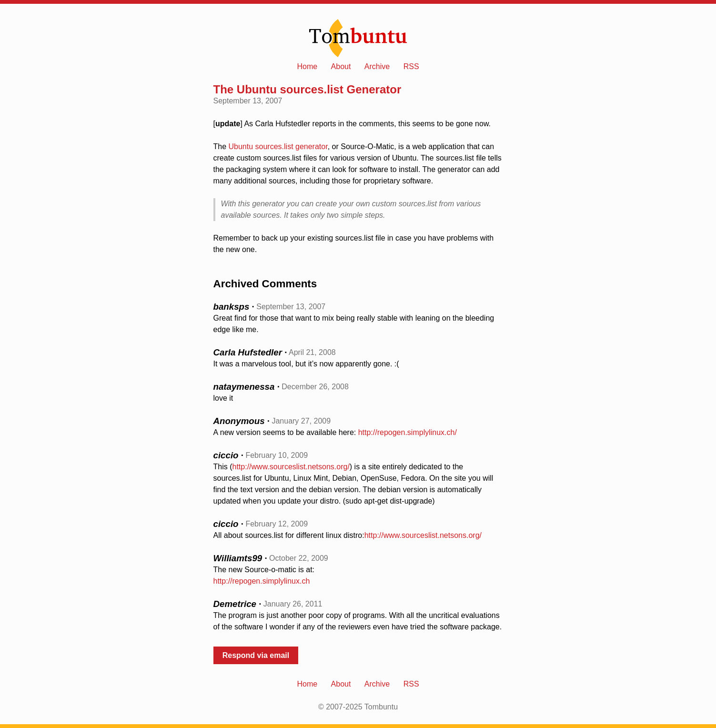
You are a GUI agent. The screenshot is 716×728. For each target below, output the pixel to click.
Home (307, 66)
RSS (411, 66)
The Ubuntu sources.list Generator (308, 89)
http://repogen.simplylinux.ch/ (408, 432)
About (341, 66)
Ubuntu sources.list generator (278, 147)
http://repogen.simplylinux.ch (262, 581)
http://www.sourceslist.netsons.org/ (291, 467)
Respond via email (256, 655)
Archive (377, 66)
